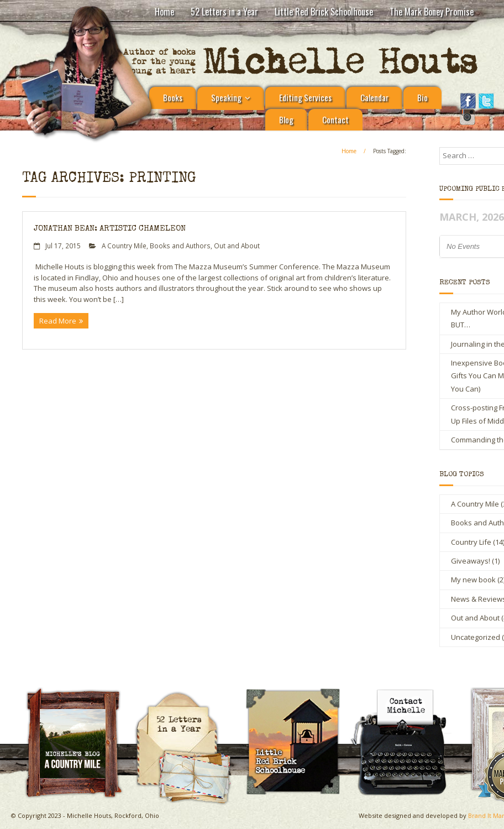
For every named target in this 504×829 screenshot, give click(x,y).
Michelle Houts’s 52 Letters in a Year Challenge (188, 696)
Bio (422, 97)
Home (164, 12)
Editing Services (305, 97)
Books (173, 97)
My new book (473, 580)
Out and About (237, 246)
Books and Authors (180, 246)
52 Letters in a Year (224, 12)
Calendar (374, 97)
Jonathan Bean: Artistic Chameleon (110, 229)
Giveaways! (471, 561)
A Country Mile (124, 246)
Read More (58, 321)
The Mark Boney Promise (432, 12)
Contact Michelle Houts (407, 691)
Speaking (226, 97)
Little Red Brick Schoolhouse (324, 12)
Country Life (471, 542)
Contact (335, 119)
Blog (286, 119)
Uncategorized (476, 637)
